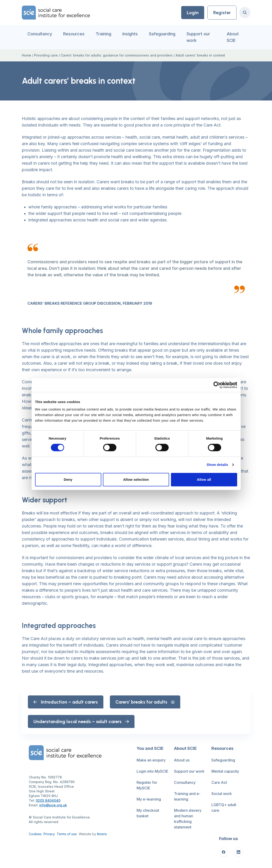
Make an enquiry (151, 760)
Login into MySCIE (152, 771)
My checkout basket (148, 813)
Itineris (102, 834)
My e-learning (149, 799)
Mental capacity (225, 771)
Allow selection (136, 479)
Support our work (198, 37)
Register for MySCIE (147, 785)
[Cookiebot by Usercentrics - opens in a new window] (217, 385)
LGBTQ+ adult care (224, 808)
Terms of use (67, 834)
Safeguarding (162, 34)
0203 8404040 (48, 800)
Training (103, 34)
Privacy (49, 834)
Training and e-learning (187, 796)
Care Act (219, 782)
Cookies (35, 834)
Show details (217, 465)
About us (182, 760)
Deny (68, 479)
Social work (222, 794)
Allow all (204, 479)
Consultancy (40, 34)
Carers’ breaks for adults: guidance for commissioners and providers (117, 55)
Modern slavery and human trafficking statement (188, 819)
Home (26, 55)
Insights (130, 34)
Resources (74, 34)
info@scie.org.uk (53, 805)
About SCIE (233, 37)
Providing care (46, 55)
